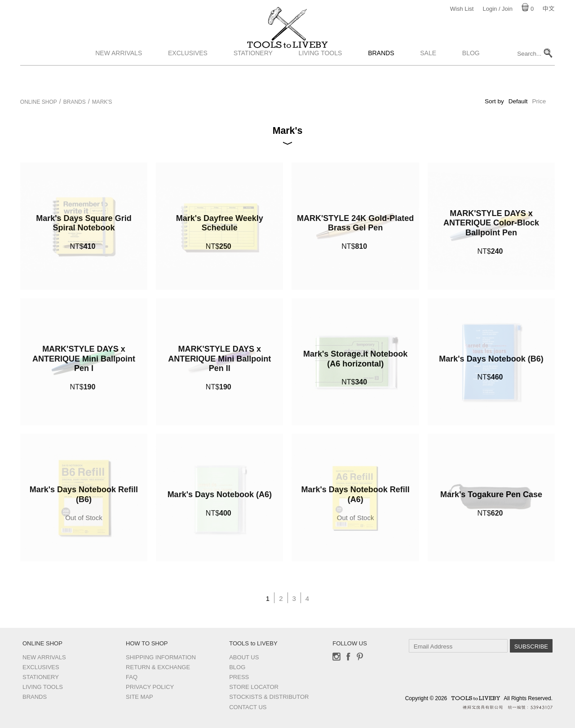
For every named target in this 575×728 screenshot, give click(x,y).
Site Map (139, 697)
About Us (244, 657)
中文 (548, 9)
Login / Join (498, 9)
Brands (381, 78)
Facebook (348, 657)
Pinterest (360, 657)
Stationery (253, 78)
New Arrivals (119, 78)
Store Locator (254, 687)
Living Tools (321, 78)
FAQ (132, 677)
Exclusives (188, 78)
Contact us (248, 707)
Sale (428, 78)
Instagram (336, 657)
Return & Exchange (158, 667)
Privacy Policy (150, 687)
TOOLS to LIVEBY (287, 57)
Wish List (462, 9)
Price (539, 101)
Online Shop (39, 102)
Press (239, 677)
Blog (471, 78)
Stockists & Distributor (269, 697)
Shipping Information (161, 657)
